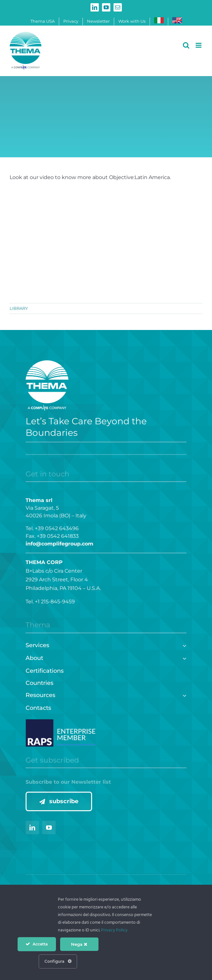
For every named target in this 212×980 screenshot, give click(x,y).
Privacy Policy (114, 930)
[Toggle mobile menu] (199, 45)
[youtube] (49, 827)
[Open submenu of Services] (183, 645)
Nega (79, 944)
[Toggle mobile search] (186, 45)
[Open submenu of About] (183, 658)
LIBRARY (19, 308)
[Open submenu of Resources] (183, 695)
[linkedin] (32, 827)
